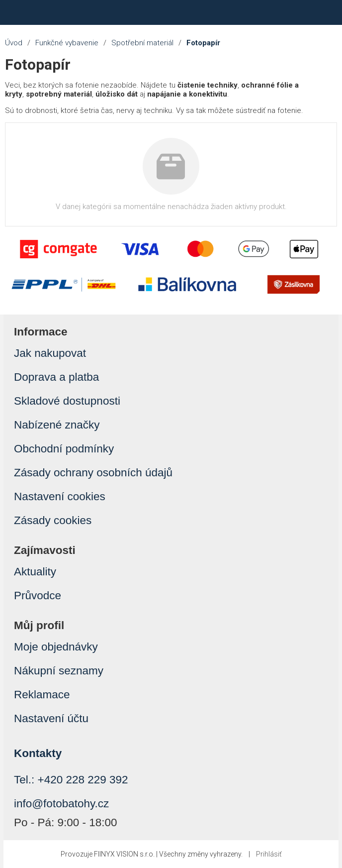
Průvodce (38, 596)
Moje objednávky (56, 647)
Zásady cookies (53, 520)
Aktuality (35, 572)
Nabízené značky (57, 425)
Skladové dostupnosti (67, 401)
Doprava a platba (56, 377)
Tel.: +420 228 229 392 (71, 780)
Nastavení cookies (60, 496)
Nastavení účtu (51, 718)
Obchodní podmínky (64, 449)
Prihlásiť (269, 854)
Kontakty (38, 753)
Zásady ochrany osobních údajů (93, 473)
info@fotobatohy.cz (61, 804)
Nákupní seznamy (59, 671)
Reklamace (42, 695)
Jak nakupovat (50, 353)
